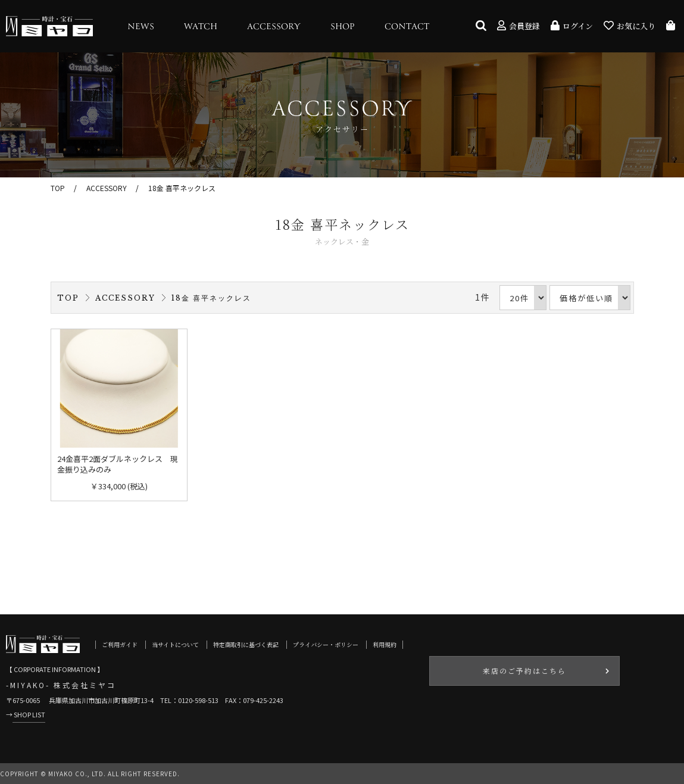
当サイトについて (175, 644)
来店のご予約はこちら (524, 671)
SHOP (343, 27)
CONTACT (407, 27)
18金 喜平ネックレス (182, 188)
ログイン (572, 26)
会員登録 (519, 26)
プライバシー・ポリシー (326, 644)
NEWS (141, 27)
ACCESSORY (274, 27)
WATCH (201, 27)
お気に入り (630, 26)
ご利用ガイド (120, 644)
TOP (58, 188)
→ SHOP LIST (26, 714)
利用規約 (385, 644)
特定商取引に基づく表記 (246, 644)
